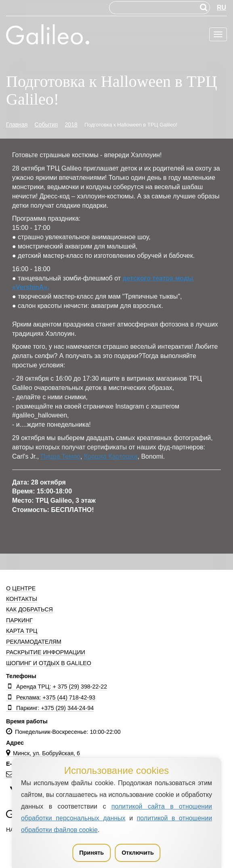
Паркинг (19, 620)
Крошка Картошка (111, 456)
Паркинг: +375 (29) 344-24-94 (50, 708)
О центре (21, 588)
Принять (91, 853)
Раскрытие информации (46, 652)
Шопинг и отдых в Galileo (49, 663)
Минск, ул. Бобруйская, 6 (43, 753)
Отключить (138, 853)
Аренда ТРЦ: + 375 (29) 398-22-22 (57, 687)
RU (221, 7)
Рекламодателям (34, 642)
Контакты (22, 599)
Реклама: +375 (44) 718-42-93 (51, 697)
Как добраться (29, 609)
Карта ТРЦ (22, 631)
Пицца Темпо (61, 456)
